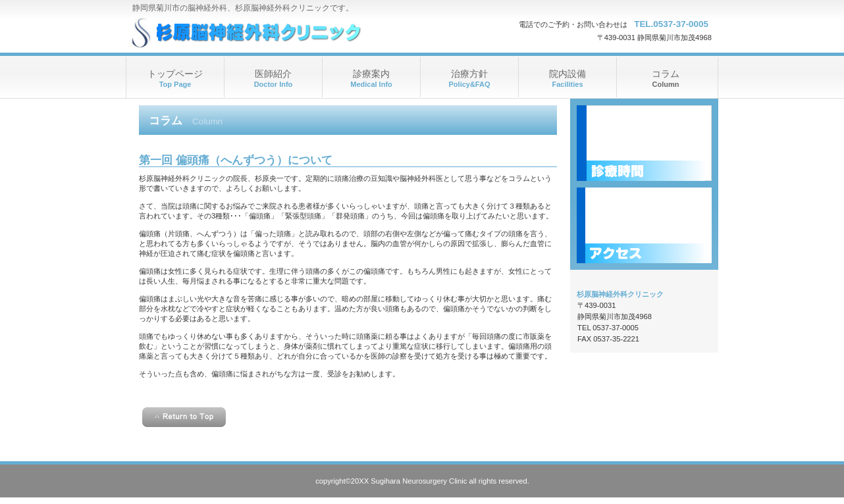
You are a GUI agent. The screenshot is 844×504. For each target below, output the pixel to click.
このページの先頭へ (184, 417)
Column (666, 84)
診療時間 (644, 143)
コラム (666, 74)
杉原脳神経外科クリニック (258, 33)
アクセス (644, 225)
